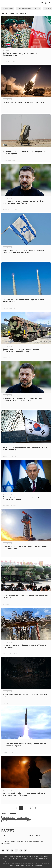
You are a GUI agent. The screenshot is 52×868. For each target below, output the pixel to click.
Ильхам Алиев (8, 8)
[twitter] (16, 850)
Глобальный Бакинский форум (29, 8)
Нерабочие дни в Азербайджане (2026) (16, 821)
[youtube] (25, 850)
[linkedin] (21, 850)
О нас (3, 835)
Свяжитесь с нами (36, 835)
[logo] (6, 3)
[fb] (3, 850)
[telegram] (12, 850)
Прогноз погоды (8, 817)
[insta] (7, 850)
